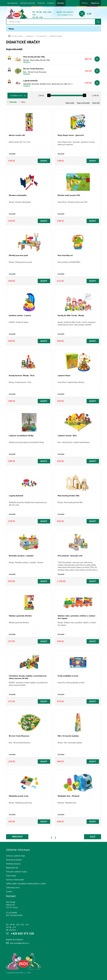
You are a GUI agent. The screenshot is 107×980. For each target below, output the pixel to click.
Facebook (41, 3)
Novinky (13, 102)
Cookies (9, 891)
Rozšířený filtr (16, 96)
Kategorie (30, 36)
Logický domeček (30, 81)
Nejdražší (96, 103)
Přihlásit (85, 3)
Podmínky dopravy (13, 864)
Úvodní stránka (16, 36)
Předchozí (17, 837)
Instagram (51, 3)
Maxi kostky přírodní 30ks (34, 57)
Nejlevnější (70, 103)
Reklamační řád (12, 868)
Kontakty (61, 3)
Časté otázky (11, 876)
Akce (23, 102)
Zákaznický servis (13, 888)
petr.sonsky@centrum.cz (65, 15)
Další (93, 837)
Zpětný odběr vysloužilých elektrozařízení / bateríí (26, 884)
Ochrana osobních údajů (16, 856)
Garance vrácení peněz (15, 880)
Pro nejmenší (41, 36)
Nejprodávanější (83, 103)
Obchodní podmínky (28, 3)
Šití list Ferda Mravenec (34, 69)
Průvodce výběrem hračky (16, 872)
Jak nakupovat (12, 3)
